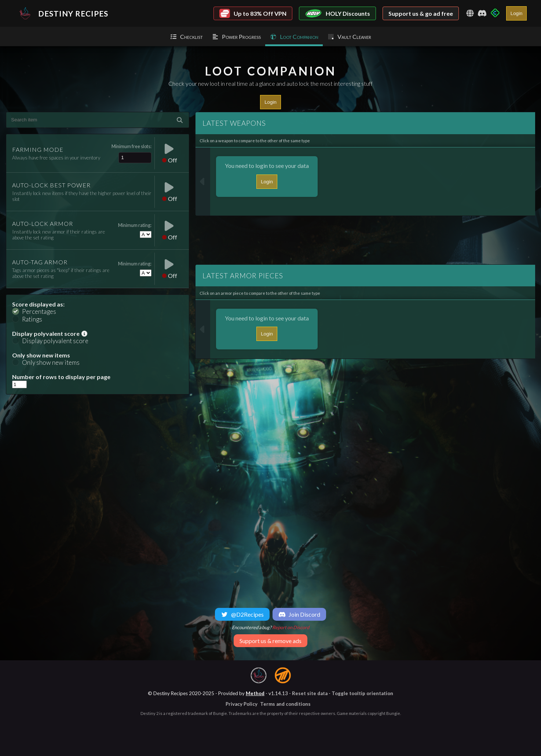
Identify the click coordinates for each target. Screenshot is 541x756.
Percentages (39, 311)
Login (517, 13)
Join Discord (299, 614)
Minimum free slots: (131, 146)
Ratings (32, 319)
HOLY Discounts (337, 13)
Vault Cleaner (349, 36)
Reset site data (310, 693)
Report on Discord (291, 627)
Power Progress (236, 36)
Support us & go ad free (421, 13)
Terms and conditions (285, 704)
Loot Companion (294, 36)
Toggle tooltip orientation (362, 693)
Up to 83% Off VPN (253, 13)
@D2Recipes (242, 614)
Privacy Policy (242, 704)
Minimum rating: (135, 225)
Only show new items (51, 362)
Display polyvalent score (55, 341)
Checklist (186, 36)
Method (255, 693)
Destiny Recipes (62, 13)
